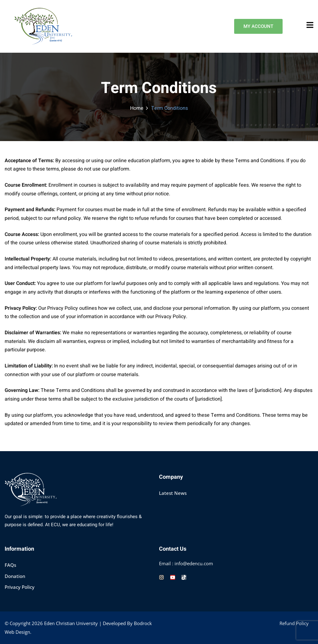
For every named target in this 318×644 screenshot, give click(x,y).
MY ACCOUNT (258, 26)
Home (137, 108)
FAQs (10, 565)
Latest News (173, 493)
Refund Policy (294, 623)
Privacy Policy (20, 587)
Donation (15, 576)
